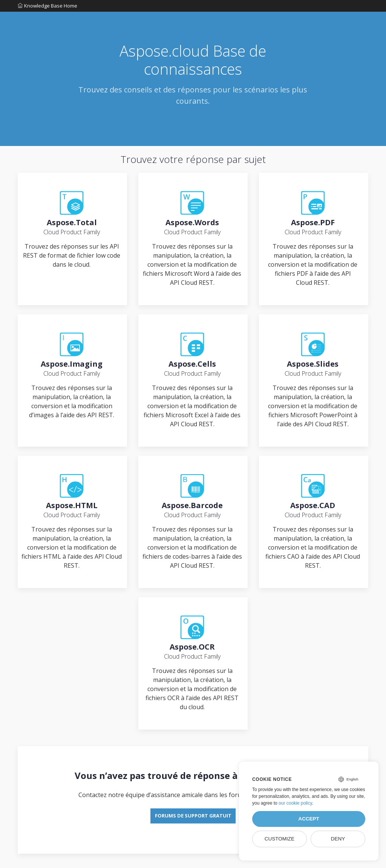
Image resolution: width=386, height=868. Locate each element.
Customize (280, 839)
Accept (309, 819)
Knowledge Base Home (47, 7)
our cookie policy (295, 803)
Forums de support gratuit (193, 828)
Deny (338, 839)
